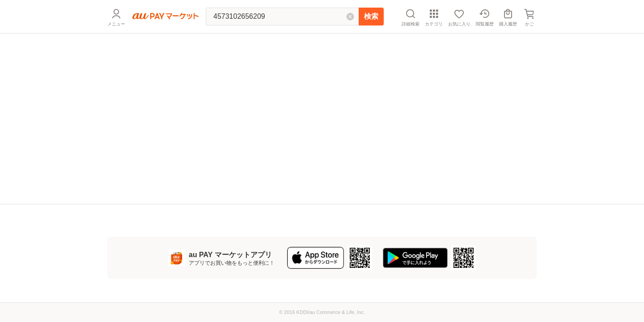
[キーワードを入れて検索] (282, 17)
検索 (371, 16)
